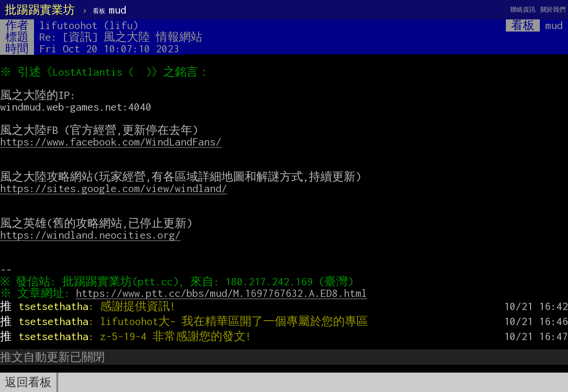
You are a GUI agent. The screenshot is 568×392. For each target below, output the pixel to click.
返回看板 (28, 382)
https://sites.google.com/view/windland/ (114, 188)
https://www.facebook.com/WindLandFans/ (111, 142)
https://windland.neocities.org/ (90, 235)
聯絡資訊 (523, 9)
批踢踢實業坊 (40, 10)
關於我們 (553, 9)
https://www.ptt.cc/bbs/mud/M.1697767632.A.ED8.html (224, 293)
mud (109, 10)
